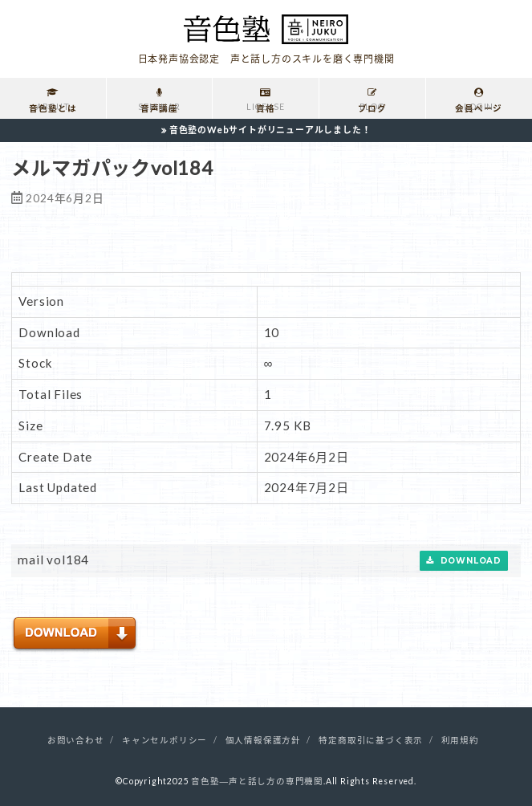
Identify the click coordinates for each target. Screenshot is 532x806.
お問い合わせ (76, 740)
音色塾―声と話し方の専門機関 (257, 781)
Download (464, 561)
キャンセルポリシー (164, 740)
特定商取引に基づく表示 (371, 740)
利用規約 (460, 740)
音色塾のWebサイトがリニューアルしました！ (270, 130)
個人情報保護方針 (263, 740)
